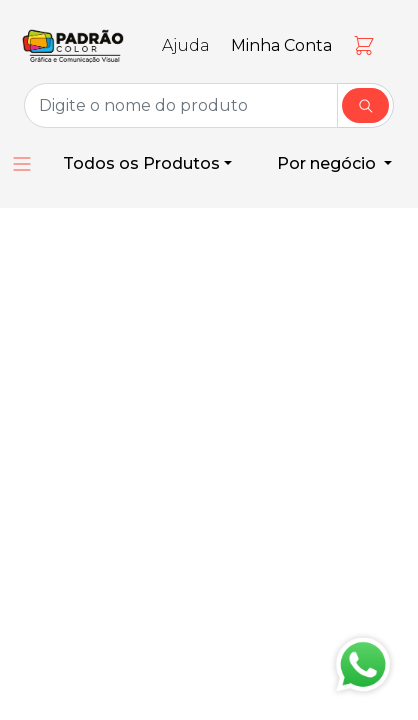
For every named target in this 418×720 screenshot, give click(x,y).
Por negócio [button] (328, 163)
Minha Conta (281, 45)
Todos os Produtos (141, 163)
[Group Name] (181, 105)
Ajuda (186, 45)
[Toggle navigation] (68, 20)
